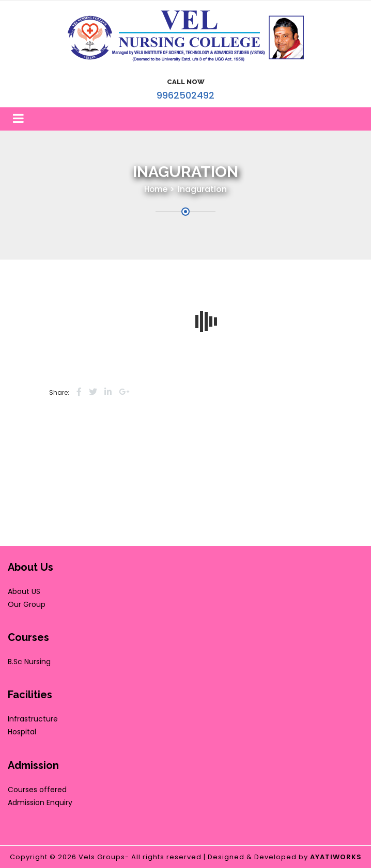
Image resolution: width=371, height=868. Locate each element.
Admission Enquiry (40, 802)
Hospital (22, 732)
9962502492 (185, 95)
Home (156, 189)
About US (24, 591)
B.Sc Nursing (29, 662)
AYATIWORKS (336, 857)
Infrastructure (33, 719)
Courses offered (37, 790)
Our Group (27, 604)
